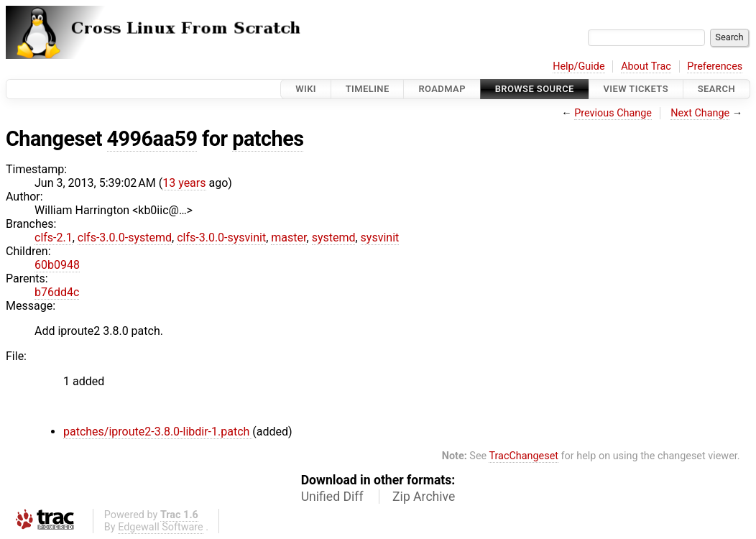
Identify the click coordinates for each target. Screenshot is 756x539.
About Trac (646, 66)
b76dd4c (57, 292)
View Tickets (636, 89)
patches (268, 139)
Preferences (715, 66)
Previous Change (613, 113)
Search (716, 89)
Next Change (700, 113)
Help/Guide (578, 66)
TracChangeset (524, 456)
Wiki (306, 89)
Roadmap (442, 89)
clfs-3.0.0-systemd (125, 238)
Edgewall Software (161, 527)
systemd (334, 238)
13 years (184, 183)
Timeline (368, 89)
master (289, 238)
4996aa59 (152, 139)
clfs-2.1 (54, 238)
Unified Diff (332, 497)
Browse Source (535, 89)
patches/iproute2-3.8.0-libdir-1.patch (158, 432)
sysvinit (380, 238)
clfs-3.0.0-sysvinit (221, 238)
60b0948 (57, 265)
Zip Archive (424, 497)
